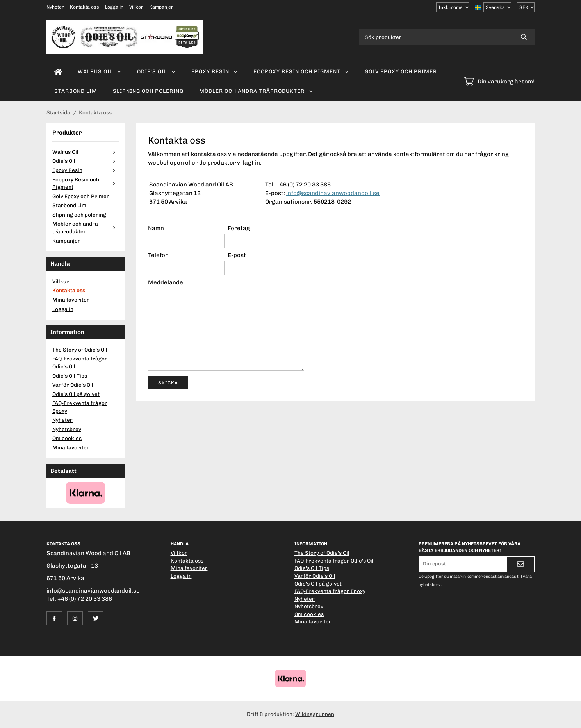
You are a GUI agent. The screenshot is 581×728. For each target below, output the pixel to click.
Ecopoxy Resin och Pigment (301, 71)
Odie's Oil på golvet (76, 394)
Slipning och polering (148, 91)
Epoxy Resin (215, 71)
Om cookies (67, 438)
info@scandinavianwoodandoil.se (333, 193)
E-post (237, 255)
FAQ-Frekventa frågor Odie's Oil (80, 362)
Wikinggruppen (315, 714)
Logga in (114, 7)
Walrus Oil (100, 71)
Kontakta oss (85, 7)
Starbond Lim (76, 91)
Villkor (136, 7)
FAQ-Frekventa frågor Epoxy (80, 407)
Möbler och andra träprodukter (256, 91)
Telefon (158, 255)
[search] (524, 37)
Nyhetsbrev (67, 429)
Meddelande (166, 282)
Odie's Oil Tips (70, 376)
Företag (239, 228)
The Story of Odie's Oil (80, 350)
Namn (156, 228)
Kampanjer (161, 7)
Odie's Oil (156, 71)
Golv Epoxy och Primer (401, 71)
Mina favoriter (71, 300)
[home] (58, 72)
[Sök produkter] (436, 37)
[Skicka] (520, 564)
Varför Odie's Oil (73, 385)
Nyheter (55, 7)
